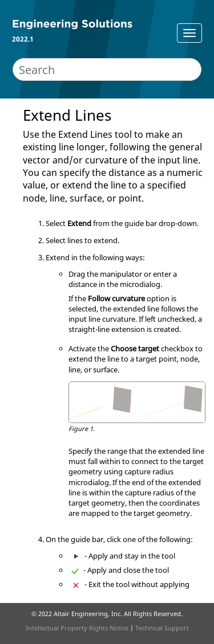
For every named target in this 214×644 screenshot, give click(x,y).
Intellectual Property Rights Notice (77, 628)
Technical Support (162, 628)
